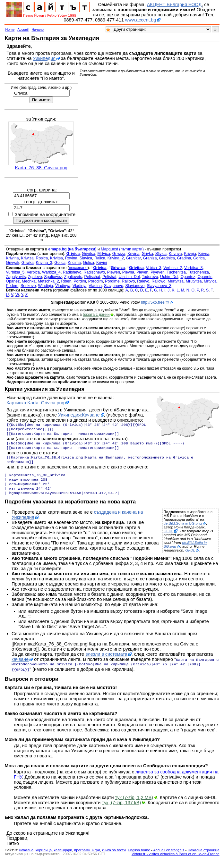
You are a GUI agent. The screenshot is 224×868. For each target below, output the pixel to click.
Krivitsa (56, 258)
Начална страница (203, 858)
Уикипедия (44, 58)
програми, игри (87, 858)
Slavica (86, 258)
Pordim (80, 281)
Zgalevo (35, 277)
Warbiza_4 (51, 272)
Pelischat (92, 277)
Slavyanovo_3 (159, 286)
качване (20, 667)
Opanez (13, 281)
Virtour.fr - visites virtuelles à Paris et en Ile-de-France (176, 862)
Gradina (184, 258)
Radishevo (72, 272)
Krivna (204, 254)
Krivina (133, 254)
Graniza (150, 258)
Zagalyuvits (16, 277)
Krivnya (175, 254)
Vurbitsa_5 (15, 272)
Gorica (199, 258)
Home (10, 29)
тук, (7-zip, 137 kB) (121, 810)
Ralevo (143, 281)
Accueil (23, 29)
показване (78, 268)
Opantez (188, 277)
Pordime (112, 281)
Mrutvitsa (194, 281)
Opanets (205, 277)
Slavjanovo (114, 286)
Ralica (100, 258)
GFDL (169, 539)
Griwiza (119, 254)
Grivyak (12, 263)
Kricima (74, 263)
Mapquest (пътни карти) (122, 249)
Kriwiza (27, 258)
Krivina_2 (116, 258)
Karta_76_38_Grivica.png (41, 168)
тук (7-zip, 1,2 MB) (134, 805)
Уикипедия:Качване (79, 415)
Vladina (95, 286)
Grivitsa (88, 254)
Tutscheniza (198, 272)
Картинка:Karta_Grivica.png (35, 403)
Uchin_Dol (169, 277)
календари (63, 858)
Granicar (134, 258)
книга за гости (114, 858)
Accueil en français (169, 858)
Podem (12, 286)
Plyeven (158, 272)
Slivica (161, 254)
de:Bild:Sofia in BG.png (183, 531)
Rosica (42, 258)
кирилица (44, 858)
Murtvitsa (176, 281)
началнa (26, 858)
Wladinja (45, 286)
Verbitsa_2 (173, 268)
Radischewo (94, 272)
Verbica (33, 272)
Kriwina (12, 258)
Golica (60, 263)
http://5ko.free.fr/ (155, 302)
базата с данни (96, 315)
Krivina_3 (44, 263)
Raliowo (159, 281)
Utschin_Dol (129, 277)
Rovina (71, 258)
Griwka (28, 263)
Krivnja (190, 254)
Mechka (29, 281)
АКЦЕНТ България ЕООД (174, 4)
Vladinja (80, 286)
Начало (38, 29)
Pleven (142, 272)
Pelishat (109, 277)
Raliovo (129, 281)
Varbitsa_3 (194, 268)
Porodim (96, 281)
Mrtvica (103, 254)
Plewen (114, 272)
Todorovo (150, 277)
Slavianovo (135, 286)
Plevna (128, 272)
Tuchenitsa (176, 272)
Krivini (102, 263)
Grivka (147, 254)
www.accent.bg (141, 20)
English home (139, 858)
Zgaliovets (73, 277)
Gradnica (167, 258)
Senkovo (28, 286)
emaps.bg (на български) (72, 249)
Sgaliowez (53, 277)
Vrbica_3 (154, 268)
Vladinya (63, 286)
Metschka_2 (48, 281)
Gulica (89, 263)
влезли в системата (106, 662)
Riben (66, 281)
